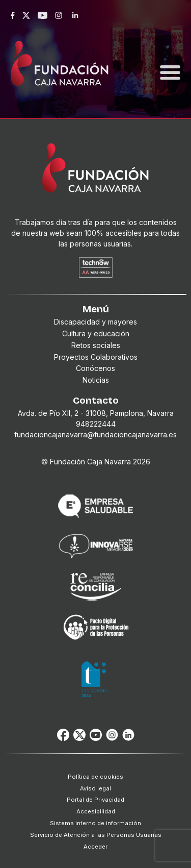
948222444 (96, 424)
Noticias (96, 380)
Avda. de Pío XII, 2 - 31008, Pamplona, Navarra (96, 413)
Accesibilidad (96, 811)
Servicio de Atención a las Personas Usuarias (96, 835)
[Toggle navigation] (170, 60)
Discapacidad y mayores (95, 322)
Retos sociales (96, 345)
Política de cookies (95, 777)
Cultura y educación (96, 333)
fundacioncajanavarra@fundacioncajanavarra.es (95, 435)
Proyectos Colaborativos (96, 357)
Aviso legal (95, 788)
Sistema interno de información (95, 823)
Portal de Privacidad (95, 800)
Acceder (95, 847)
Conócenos (95, 368)
